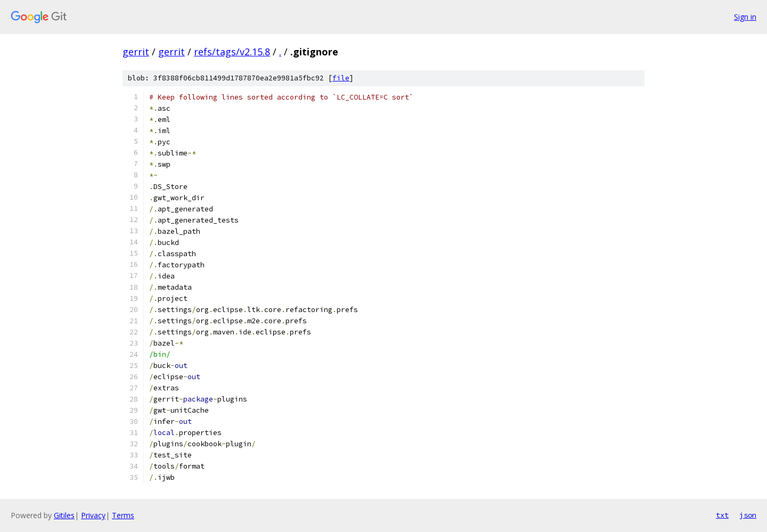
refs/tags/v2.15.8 (232, 52)
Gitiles (64, 515)
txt (722, 515)
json (748, 515)
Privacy (93, 515)
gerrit (136, 52)
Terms (123, 515)
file (341, 78)
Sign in (745, 17)
